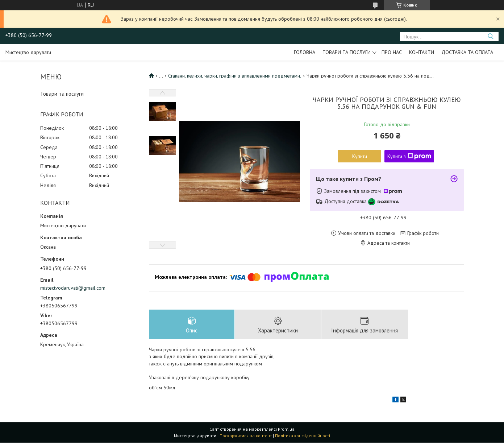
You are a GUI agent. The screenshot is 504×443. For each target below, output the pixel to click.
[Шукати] (490, 36)
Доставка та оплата (467, 52)
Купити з (409, 156)
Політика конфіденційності (303, 436)
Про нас (392, 52)
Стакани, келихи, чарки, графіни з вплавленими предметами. (235, 76)
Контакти (422, 52)
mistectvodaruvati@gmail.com (73, 288)
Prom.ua (286, 429)
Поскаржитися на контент (246, 436)
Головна (305, 52)
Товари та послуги (347, 52)
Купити (360, 156)
